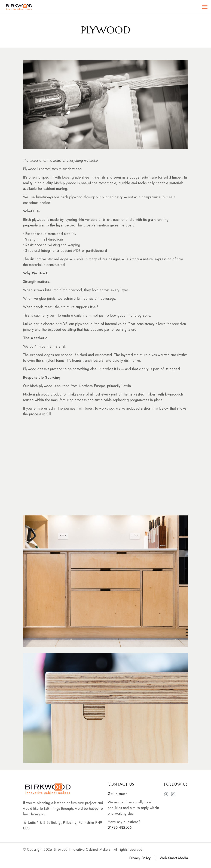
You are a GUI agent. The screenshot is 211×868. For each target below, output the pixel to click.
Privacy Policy (140, 858)
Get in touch (118, 794)
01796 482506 (120, 828)
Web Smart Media (174, 858)
